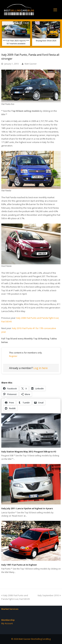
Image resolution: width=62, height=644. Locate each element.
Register (13, 356)
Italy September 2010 (49, 595)
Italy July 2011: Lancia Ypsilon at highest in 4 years (27, 508)
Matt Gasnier (31, 64)
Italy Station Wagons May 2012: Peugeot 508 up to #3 (29, 452)
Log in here (41, 368)
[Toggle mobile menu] (55, 10)
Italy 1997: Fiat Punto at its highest (19, 565)
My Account (7, 623)
